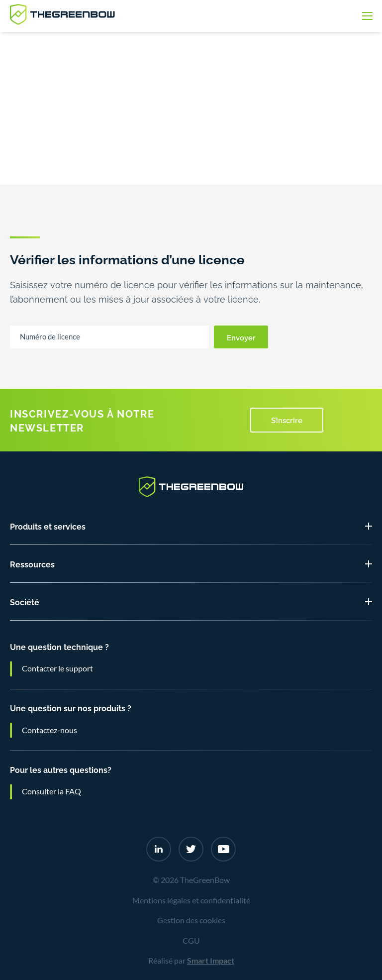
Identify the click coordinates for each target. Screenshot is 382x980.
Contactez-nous (49, 730)
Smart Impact (211, 961)
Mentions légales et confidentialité (191, 900)
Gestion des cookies (191, 920)
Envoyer (241, 337)
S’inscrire (287, 420)
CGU (191, 941)
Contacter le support (57, 668)
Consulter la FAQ (51, 791)
